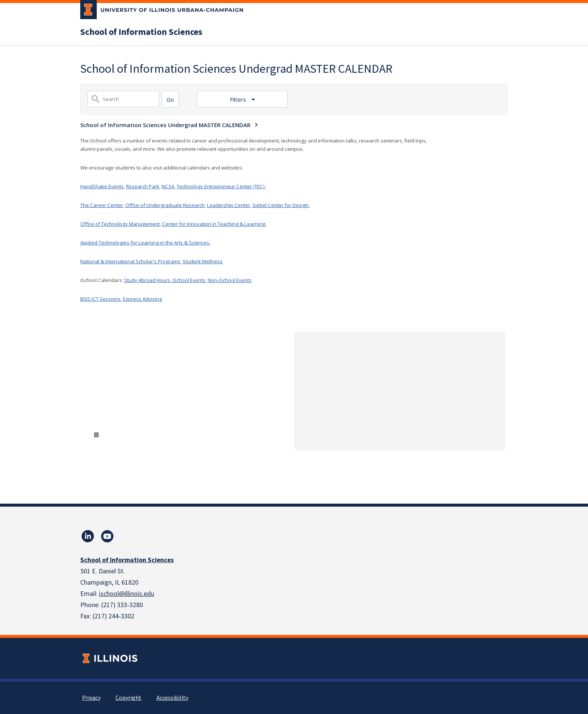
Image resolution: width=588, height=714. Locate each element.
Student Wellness (203, 261)
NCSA (168, 186)
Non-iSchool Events (230, 280)
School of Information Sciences (141, 32)
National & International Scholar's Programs (130, 261)
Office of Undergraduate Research (165, 205)
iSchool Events (188, 280)
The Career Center (102, 205)
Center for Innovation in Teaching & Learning (214, 224)
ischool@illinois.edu (127, 594)
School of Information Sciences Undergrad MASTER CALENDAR (165, 125)
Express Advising (142, 299)
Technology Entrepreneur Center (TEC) (221, 186)
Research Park (143, 186)
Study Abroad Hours (147, 280)
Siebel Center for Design (280, 205)
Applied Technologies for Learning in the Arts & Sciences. (145, 243)
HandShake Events (102, 186)
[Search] (170, 99)
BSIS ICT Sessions (100, 299)
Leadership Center (229, 205)
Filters (239, 99)
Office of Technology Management (120, 224)
